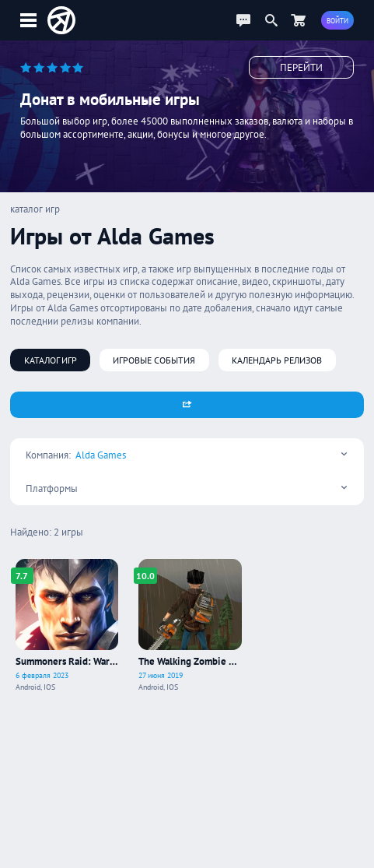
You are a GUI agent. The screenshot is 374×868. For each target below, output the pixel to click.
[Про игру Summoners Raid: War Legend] (67, 626)
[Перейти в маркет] (298, 21)
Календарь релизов (277, 360)
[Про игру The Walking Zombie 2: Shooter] (190, 626)
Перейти (301, 67)
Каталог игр (51, 360)
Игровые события (154, 360)
